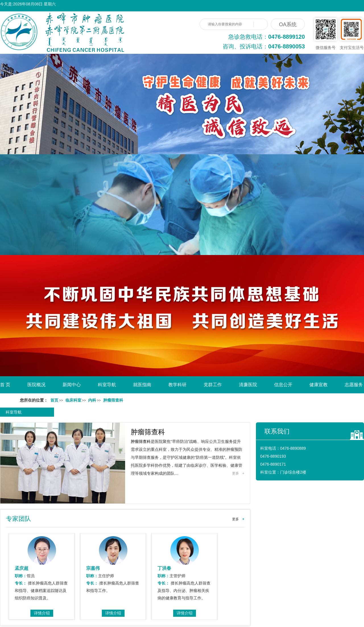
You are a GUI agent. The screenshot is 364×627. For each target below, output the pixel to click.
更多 (238, 473)
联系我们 (277, 431)
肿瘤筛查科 (148, 432)
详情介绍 (42, 613)
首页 (54, 400)
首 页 (5, 385)
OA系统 (288, 24)
